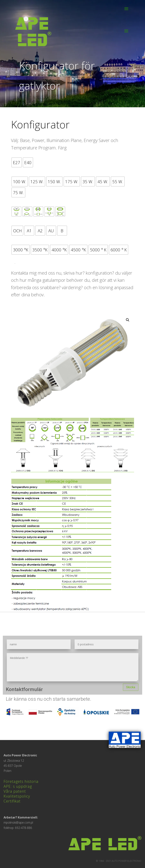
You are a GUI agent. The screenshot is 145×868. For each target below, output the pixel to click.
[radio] (17, 162)
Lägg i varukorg (15, 263)
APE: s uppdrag (18, 786)
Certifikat (12, 801)
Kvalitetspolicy (17, 796)
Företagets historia (21, 781)
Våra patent (15, 791)
